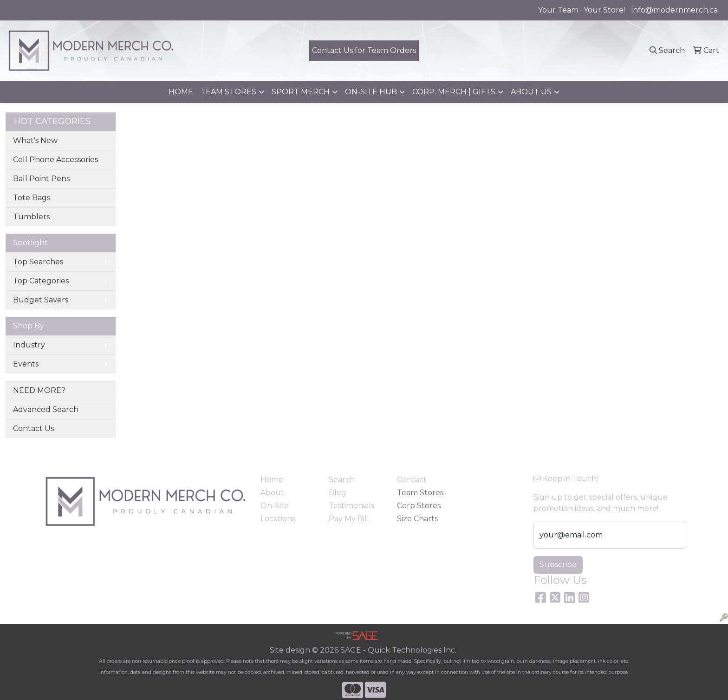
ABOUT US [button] (531, 92)
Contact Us (33, 429)
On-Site (275, 506)
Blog (338, 493)
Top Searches (38, 262)
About (272, 493)
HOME (181, 92)
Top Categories (41, 281)
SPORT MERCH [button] (301, 92)
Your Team (558, 10)
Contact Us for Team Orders (364, 50)
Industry (29, 345)
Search (342, 480)
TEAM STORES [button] (228, 92)
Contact (412, 480)
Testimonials (351, 506)
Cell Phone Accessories (55, 160)
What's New (35, 141)
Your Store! (604, 10)
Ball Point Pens (41, 179)
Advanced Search (46, 409)
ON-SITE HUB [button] (371, 92)
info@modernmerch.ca (675, 10)
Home (272, 480)
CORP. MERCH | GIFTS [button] (454, 92)
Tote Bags (32, 198)
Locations (278, 519)
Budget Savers (41, 300)
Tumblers (31, 217)
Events (26, 364)
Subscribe (558, 565)
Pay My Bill (349, 519)
